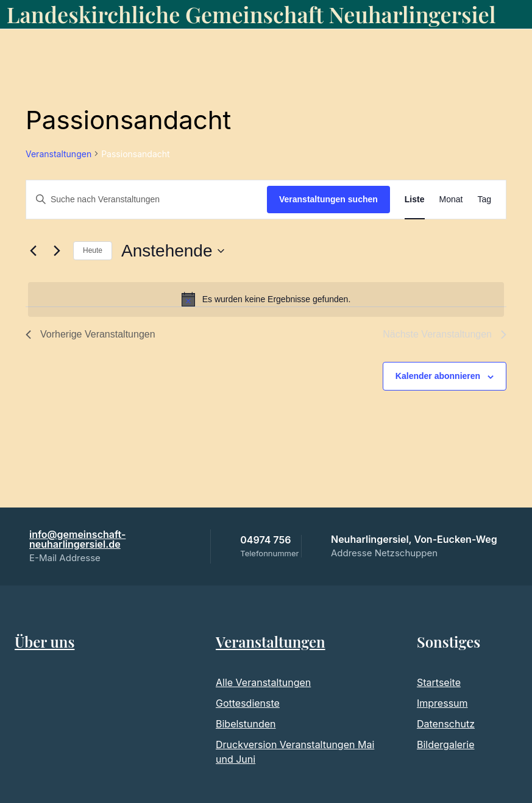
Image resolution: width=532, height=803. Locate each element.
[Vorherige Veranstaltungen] (33, 251)
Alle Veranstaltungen (263, 682)
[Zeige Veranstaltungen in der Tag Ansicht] (484, 200)
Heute (93, 250)
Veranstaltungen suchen (328, 199)
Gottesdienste (248, 703)
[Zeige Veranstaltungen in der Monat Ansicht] (451, 200)
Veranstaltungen (59, 154)
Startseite (439, 682)
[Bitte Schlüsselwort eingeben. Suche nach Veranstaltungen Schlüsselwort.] (147, 200)
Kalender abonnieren (438, 376)
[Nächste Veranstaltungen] (57, 251)
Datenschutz (446, 724)
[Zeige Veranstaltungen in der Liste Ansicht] (415, 200)
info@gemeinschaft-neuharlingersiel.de (77, 539)
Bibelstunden (246, 724)
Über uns (44, 642)
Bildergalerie (445, 745)
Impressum (442, 703)
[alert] (266, 299)
